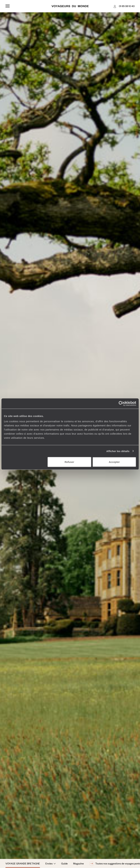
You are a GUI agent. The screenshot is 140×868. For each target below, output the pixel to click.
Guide (64, 863)
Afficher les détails (118, 451)
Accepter (114, 462)
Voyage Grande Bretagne (23, 863)
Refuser (69, 462)
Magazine (78, 863)
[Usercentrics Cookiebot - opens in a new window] (121, 403)
